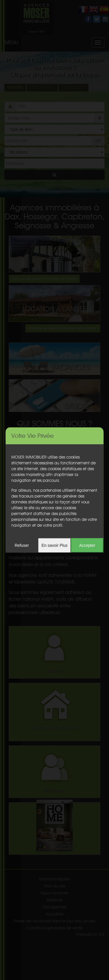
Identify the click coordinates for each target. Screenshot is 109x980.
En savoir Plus (54, 545)
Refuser (22, 545)
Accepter (87, 545)
